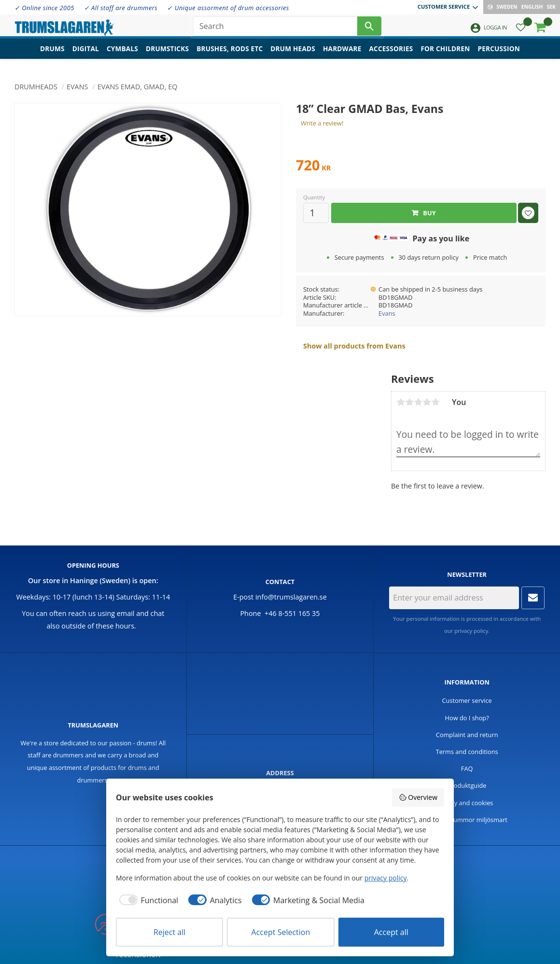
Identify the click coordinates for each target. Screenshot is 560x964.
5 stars (435, 402)
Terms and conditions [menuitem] (467, 752)
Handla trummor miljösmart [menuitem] (467, 820)
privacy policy (471, 631)
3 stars (418, 402)
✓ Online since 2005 (44, 8)
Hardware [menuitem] (342, 56)
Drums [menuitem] (52, 56)
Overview (418, 797)
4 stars (427, 402)
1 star (401, 402)
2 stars (409, 402)
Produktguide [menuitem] (467, 785)
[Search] (369, 29)
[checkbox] (147, 900)
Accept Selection (281, 932)
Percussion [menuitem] (499, 56)
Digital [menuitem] (86, 56)
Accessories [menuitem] (391, 56)
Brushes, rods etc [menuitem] (230, 56)
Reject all (169, 932)
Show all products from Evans (354, 346)
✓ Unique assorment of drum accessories (228, 8)
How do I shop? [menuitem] (467, 718)
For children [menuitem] (445, 56)
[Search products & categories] (275, 29)
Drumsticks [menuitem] (167, 56)
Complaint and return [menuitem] (467, 735)
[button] (521, 32)
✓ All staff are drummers (121, 8)
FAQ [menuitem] (467, 768)
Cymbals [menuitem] (122, 56)
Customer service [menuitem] (444, 7)
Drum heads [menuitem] (293, 56)
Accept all (391, 932)
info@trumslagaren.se (291, 597)
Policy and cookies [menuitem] (467, 803)
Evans (387, 313)
